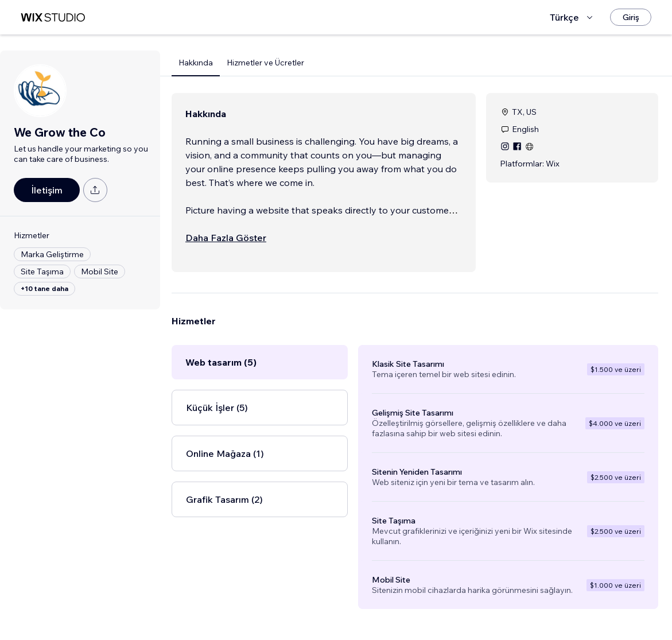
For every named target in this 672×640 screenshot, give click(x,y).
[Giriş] (631, 17)
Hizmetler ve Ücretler (265, 63)
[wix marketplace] (53, 18)
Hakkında (196, 63)
